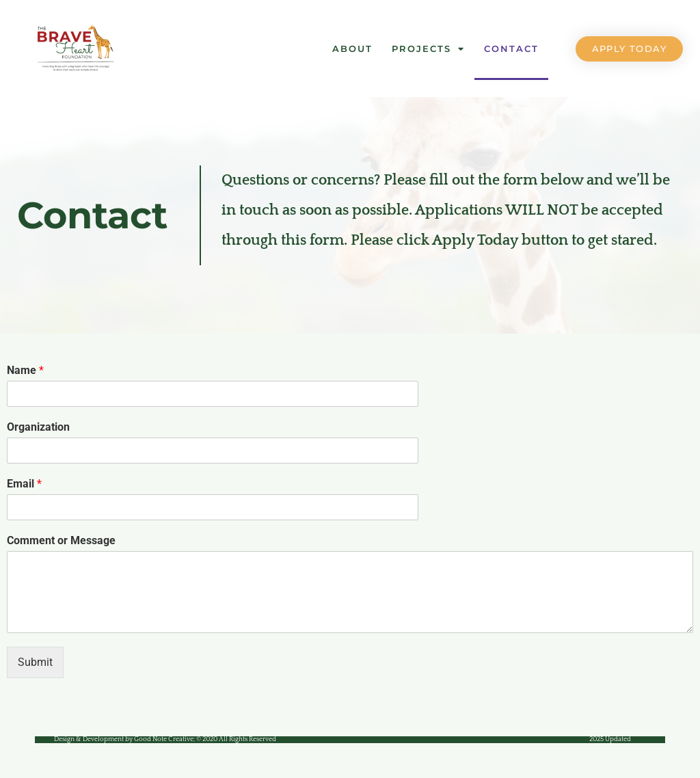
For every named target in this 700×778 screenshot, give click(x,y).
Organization (38, 427)
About (352, 49)
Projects (428, 49)
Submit (35, 662)
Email (24, 484)
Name (25, 370)
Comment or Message (61, 540)
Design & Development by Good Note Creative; (165, 739)
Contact (511, 49)
